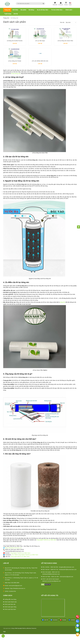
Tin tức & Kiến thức (57, 10)
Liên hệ (16, 14)
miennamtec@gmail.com (15, 595)
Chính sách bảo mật (10, 614)
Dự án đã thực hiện (43, 10)
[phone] (78, 617)
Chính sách (69, 10)
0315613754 (12, 601)
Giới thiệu (15, 10)
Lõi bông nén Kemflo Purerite (15, 46)
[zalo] (78, 621)
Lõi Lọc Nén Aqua (40, 46)
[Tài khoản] (66, 4)
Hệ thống (32, 10)
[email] (78, 626)
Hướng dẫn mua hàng (10, 609)
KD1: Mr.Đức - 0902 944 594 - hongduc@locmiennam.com (58, 577)
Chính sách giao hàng (10, 617)
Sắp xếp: (62, 22)
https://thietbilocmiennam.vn (18, 598)
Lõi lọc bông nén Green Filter (65, 46)
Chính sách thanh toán (11, 612)
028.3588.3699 (15, 593)
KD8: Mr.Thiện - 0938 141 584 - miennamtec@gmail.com (58, 586)
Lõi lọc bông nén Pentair (15, 71)
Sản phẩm (23, 10)
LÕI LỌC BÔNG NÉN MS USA (40, 71)
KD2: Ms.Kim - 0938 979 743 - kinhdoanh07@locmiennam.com (59, 579)
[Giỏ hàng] (61, 4)
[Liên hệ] (78, 635)
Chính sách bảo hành (10, 619)
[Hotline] (55, 4)
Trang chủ (7, 10)
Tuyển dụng (8, 14)
